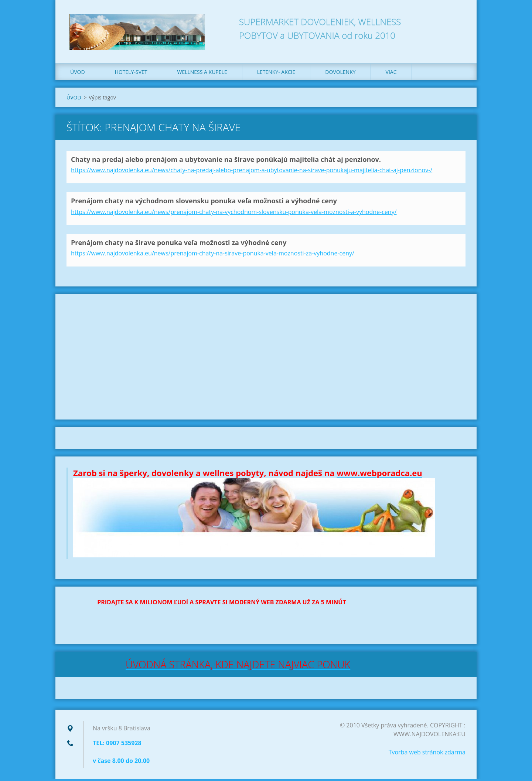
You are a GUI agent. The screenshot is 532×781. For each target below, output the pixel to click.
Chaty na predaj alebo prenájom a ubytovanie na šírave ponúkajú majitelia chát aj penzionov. (226, 161)
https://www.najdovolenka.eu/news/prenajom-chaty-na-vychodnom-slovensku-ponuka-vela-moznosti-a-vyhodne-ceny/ (234, 214)
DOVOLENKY (340, 74)
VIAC (391, 74)
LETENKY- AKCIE (276, 74)
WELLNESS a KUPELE (202, 74)
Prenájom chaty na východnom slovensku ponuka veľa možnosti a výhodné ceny (204, 203)
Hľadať (457, 21)
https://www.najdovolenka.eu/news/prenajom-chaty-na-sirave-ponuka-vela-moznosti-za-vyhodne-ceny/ (213, 255)
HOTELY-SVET (131, 74)
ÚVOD (78, 74)
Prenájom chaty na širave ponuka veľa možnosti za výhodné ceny (179, 244)
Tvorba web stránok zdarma (427, 754)
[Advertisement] (266, 359)
